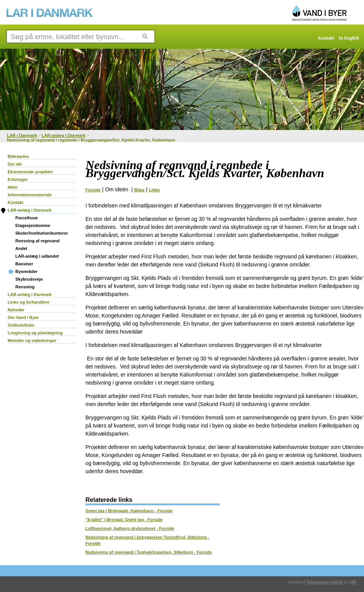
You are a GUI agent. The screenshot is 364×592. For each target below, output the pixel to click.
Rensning (25, 287)
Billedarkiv (18, 156)
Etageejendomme (33, 225)
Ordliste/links (21, 325)
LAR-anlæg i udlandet (37, 256)
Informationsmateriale (30, 195)
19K (353, 582)
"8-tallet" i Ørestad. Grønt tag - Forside (124, 520)
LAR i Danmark (22, 135)
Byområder (26, 271)
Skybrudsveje (29, 279)
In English (349, 38)
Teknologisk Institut (325, 582)
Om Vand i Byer (23, 317)
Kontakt (326, 38)
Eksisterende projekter (30, 172)
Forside (93, 190)
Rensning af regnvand (38, 241)
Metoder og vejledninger (32, 340)
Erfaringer (18, 179)
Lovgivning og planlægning (35, 333)
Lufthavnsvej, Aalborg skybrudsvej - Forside (130, 528)
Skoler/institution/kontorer (42, 233)
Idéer (13, 187)
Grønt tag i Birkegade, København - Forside (129, 511)
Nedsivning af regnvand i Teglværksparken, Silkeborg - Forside (149, 552)
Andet (21, 248)
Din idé (15, 164)
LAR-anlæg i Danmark (64, 135)
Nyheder (16, 310)
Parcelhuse (27, 218)
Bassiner (24, 264)
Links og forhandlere (29, 302)
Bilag (139, 190)
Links (155, 190)
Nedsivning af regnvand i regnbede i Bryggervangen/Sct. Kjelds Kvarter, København (91, 140)
